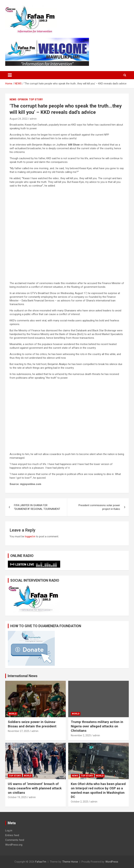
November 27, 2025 (19, 731)
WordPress (112, 862)
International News (23, 676)
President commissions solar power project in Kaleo (99, 507)
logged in (30, 536)
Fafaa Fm (41, 862)
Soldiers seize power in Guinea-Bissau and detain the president (32, 724)
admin (33, 119)
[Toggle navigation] (10, 75)
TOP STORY (36, 99)
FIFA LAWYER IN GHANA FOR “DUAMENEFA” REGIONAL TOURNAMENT (37, 507)
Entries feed (12, 835)
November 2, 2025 (81, 735)
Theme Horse (70, 862)
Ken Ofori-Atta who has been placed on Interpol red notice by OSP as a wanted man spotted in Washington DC (98, 790)
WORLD (13, 714)
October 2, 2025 (80, 802)
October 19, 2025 (17, 797)
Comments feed (15, 840)
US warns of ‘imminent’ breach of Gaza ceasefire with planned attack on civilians (35, 788)
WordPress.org (14, 845)
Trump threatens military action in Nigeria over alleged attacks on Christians (97, 726)
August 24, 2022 (19, 119)
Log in (9, 831)
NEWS (13, 99)
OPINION (23, 99)
